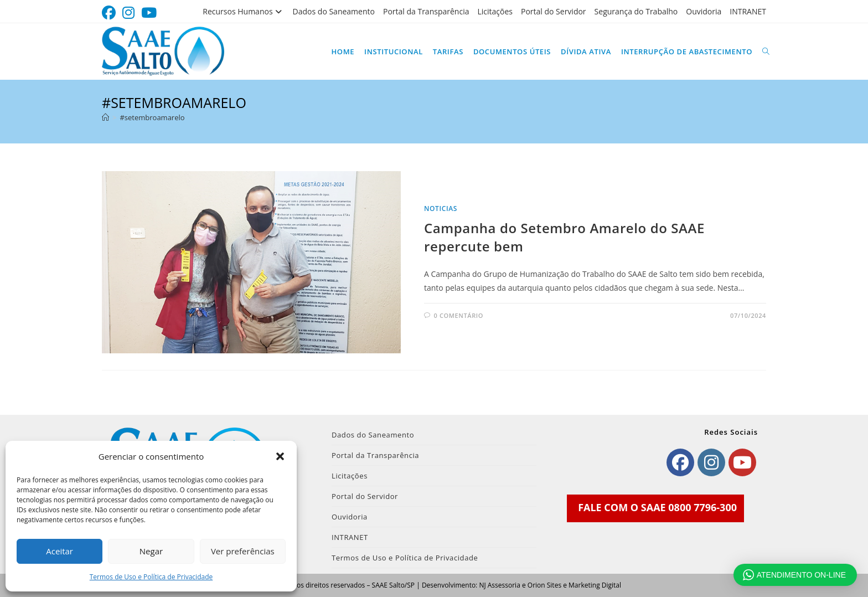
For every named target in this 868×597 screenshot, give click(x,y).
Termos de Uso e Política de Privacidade (151, 577)
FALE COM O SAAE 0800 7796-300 (657, 507)
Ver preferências (243, 551)
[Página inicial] (105, 117)
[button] (280, 456)
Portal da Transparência (426, 11)
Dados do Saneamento (334, 11)
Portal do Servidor (554, 11)
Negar (151, 551)
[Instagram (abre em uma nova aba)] (128, 13)
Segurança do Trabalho (636, 11)
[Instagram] (711, 462)
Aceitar (60, 551)
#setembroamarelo (152, 117)
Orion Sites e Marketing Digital (574, 585)
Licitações (495, 11)
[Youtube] (742, 462)
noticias (441, 209)
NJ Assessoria (499, 585)
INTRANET (748, 11)
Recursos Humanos (243, 11)
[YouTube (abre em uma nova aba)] (149, 13)
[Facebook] (680, 462)
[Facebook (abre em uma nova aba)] (110, 13)
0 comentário (459, 315)
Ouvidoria (704, 11)
